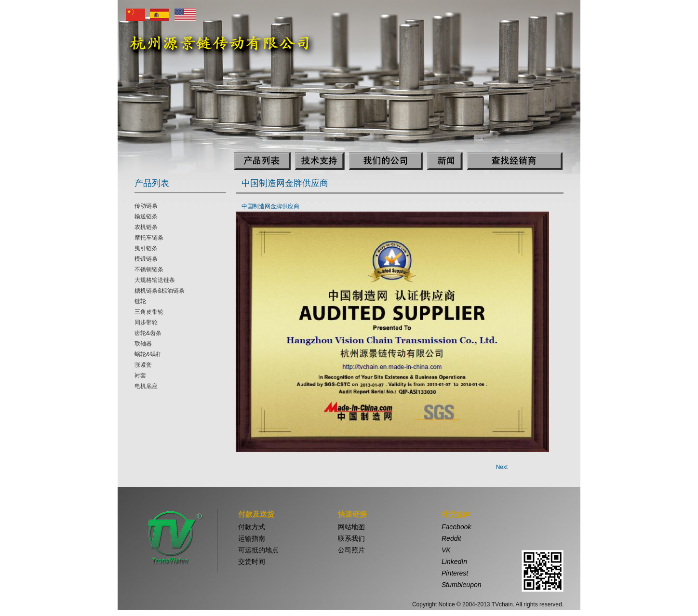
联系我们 (351, 538)
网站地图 (351, 527)
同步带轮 (146, 322)
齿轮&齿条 (148, 333)
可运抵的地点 (258, 550)
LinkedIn (454, 562)
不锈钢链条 (149, 269)
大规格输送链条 (155, 280)
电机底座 (146, 386)
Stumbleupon (462, 585)
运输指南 (252, 538)
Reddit (451, 538)
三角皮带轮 (149, 312)
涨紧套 (143, 365)
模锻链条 (146, 259)
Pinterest (455, 573)
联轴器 (143, 344)
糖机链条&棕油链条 (160, 291)
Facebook (456, 527)
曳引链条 (146, 248)
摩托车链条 (149, 238)
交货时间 (252, 562)
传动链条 (146, 206)
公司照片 (351, 550)
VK (446, 550)
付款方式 (252, 527)
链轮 (140, 301)
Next (502, 467)
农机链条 (146, 227)
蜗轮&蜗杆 (148, 354)
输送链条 (146, 216)
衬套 (140, 375)
